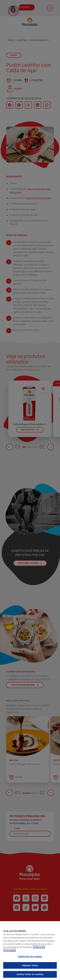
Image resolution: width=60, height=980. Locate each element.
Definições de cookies (30, 958)
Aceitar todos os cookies (30, 976)
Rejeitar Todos (30, 967)
